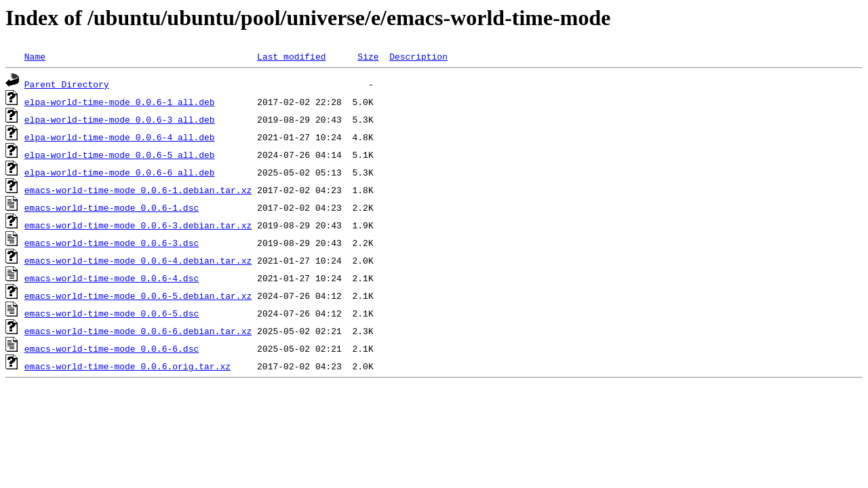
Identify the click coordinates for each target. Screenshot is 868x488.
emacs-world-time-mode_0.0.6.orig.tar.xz (127, 366)
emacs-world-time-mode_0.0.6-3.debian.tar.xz (138, 225)
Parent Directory (67, 84)
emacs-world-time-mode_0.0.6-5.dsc (112, 313)
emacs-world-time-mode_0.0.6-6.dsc (112, 348)
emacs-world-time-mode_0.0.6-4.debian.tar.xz (138, 260)
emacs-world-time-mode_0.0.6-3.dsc (112, 243)
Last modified (291, 56)
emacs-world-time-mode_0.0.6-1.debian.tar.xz (138, 190)
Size (368, 56)
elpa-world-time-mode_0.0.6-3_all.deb (120, 119)
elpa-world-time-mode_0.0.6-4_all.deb (120, 137)
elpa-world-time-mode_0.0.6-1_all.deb (120, 102)
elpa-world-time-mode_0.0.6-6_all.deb (120, 172)
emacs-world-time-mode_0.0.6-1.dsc (112, 207)
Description (418, 56)
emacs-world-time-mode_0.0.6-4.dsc (112, 278)
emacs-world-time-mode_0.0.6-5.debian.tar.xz (138, 296)
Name (35, 56)
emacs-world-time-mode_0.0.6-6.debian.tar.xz (138, 331)
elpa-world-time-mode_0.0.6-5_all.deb (120, 155)
